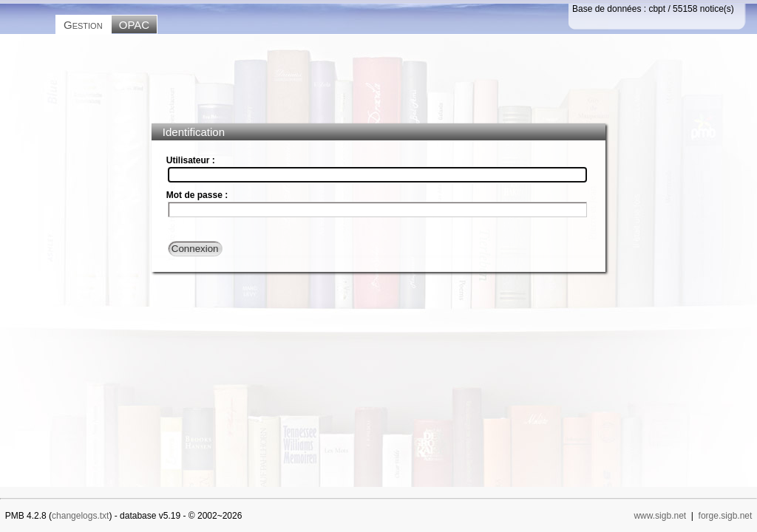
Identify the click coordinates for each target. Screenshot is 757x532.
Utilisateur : (191, 160)
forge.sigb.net (726, 516)
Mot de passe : (197, 195)
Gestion (83, 25)
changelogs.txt (80, 516)
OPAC (134, 25)
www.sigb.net (660, 516)
